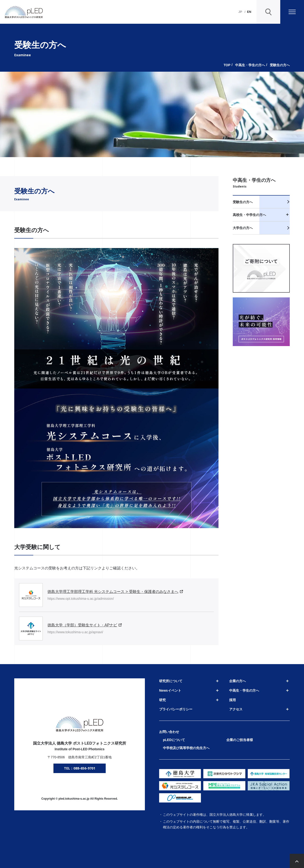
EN (249, 12)
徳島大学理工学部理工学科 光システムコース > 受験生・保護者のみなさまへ (113, 592)
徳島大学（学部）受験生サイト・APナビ (82, 625)
